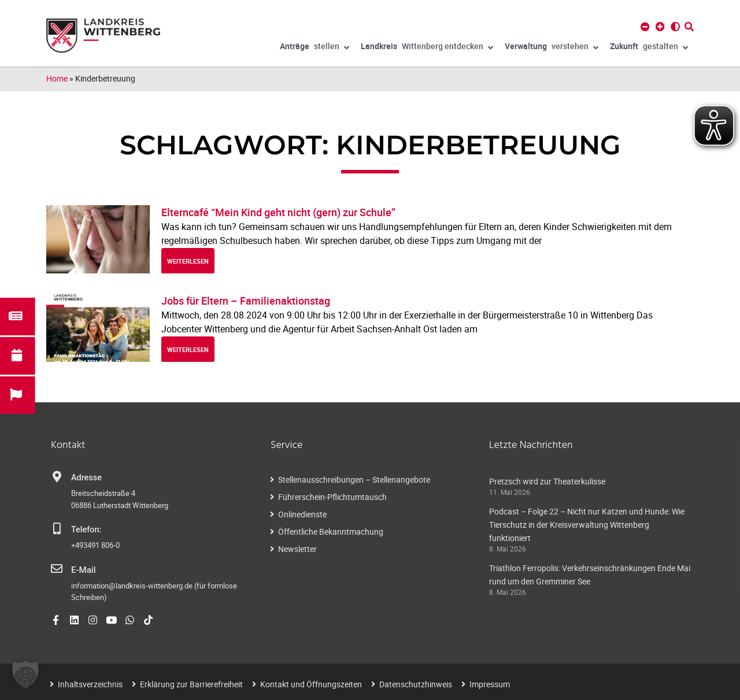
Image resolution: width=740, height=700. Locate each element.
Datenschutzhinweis (416, 684)
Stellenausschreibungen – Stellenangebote (354, 479)
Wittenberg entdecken (427, 48)
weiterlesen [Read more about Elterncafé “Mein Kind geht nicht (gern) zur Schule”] (188, 261)
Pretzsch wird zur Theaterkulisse (547, 481)
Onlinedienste (302, 514)
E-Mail (83, 570)
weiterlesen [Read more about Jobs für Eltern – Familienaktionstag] (188, 349)
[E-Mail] (57, 569)
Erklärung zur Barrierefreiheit (191, 684)
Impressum (490, 684)
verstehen (552, 48)
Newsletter (297, 549)
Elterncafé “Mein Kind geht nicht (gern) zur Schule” (278, 212)
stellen (314, 48)
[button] (25, 675)
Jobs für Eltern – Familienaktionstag (246, 301)
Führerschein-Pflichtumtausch (332, 497)
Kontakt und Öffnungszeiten (311, 684)
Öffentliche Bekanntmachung (331, 532)
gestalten (649, 48)
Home (57, 78)
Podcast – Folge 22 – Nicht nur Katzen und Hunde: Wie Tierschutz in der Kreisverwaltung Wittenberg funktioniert (587, 525)
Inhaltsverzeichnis (90, 684)
